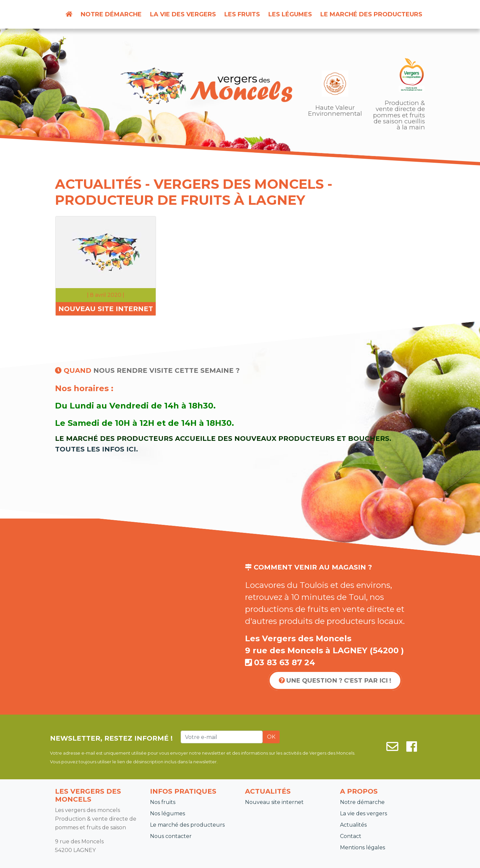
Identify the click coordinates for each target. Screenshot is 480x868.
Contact (351, 836)
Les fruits (242, 14)
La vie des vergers (183, 14)
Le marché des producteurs (371, 14)
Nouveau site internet (274, 802)
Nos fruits (163, 802)
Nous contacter (171, 836)
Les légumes (290, 14)
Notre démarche (111, 14)
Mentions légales (362, 847)
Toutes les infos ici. (96, 449)
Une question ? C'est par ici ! (335, 680)
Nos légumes (167, 813)
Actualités (353, 825)
